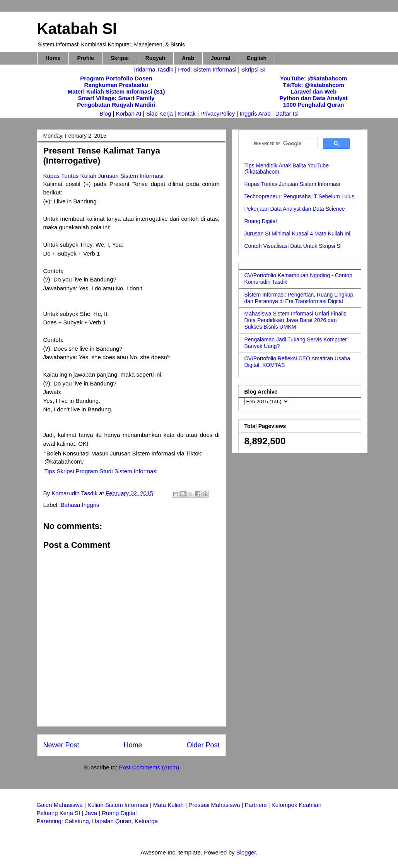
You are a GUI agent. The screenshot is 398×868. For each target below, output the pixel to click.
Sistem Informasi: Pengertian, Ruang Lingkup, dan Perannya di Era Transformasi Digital (300, 298)
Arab (188, 58)
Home (53, 58)
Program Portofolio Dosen (116, 78)
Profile (85, 58)
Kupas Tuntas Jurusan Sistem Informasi (292, 184)
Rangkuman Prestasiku (116, 85)
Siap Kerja (160, 113)
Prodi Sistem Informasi (207, 69)
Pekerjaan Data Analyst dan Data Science (295, 209)
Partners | (258, 805)
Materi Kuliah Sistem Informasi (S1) (116, 91)
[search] (283, 144)
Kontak (187, 113)
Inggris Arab (256, 113)
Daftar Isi (287, 113)
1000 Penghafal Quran (314, 105)
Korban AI (129, 113)
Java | (93, 813)
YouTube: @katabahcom (313, 78)
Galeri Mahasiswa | (62, 805)
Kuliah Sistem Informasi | (120, 805)
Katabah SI (77, 29)
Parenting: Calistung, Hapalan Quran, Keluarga (97, 821)
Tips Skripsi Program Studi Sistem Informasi (101, 471)
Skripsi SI (253, 69)
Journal (221, 58)
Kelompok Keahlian (296, 805)
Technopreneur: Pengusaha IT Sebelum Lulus (300, 196)
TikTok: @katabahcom (314, 85)
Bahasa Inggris (80, 505)
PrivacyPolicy (218, 113)
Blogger (246, 852)
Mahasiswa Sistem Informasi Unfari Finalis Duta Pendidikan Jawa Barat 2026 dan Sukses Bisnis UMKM (296, 320)
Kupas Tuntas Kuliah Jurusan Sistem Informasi (103, 176)
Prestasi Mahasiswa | (217, 805)
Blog (105, 113)
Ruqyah (155, 58)
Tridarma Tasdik (154, 69)
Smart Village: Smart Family (116, 98)
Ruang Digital (261, 221)
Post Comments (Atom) (149, 767)
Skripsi (120, 58)
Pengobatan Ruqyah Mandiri (116, 105)
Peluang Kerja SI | (61, 813)
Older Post (203, 745)
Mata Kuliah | (171, 805)
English (257, 58)
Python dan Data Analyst (314, 98)
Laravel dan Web (313, 91)
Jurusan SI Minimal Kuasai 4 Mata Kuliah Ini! (298, 234)
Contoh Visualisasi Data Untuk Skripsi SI (293, 246)
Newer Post (61, 745)
